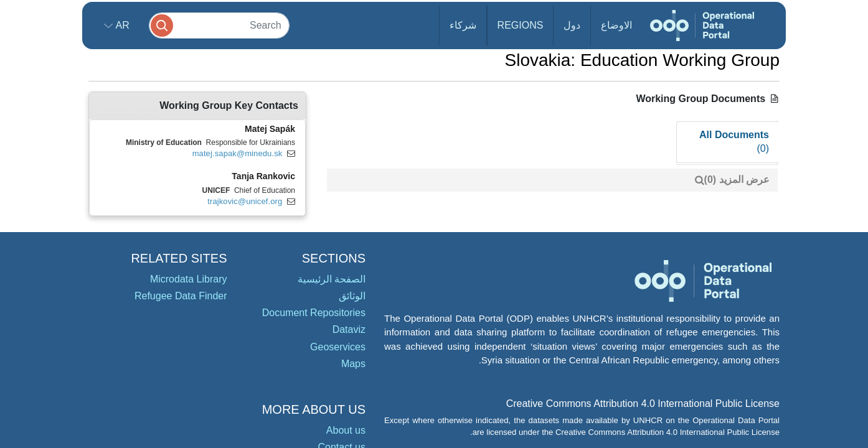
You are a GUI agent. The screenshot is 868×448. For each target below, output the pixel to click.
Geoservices (338, 347)
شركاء (463, 25)
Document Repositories (314, 313)
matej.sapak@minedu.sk (238, 153)
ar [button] (121, 25)
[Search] (219, 25)
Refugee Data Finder (181, 296)
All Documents (734, 142)
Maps (353, 364)
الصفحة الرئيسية (332, 279)
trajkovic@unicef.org (245, 201)
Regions (521, 25)
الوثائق (352, 296)
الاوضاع (616, 25)
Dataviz (349, 329)
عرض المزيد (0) (737, 180)
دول (572, 25)
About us (346, 430)
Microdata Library (189, 279)
